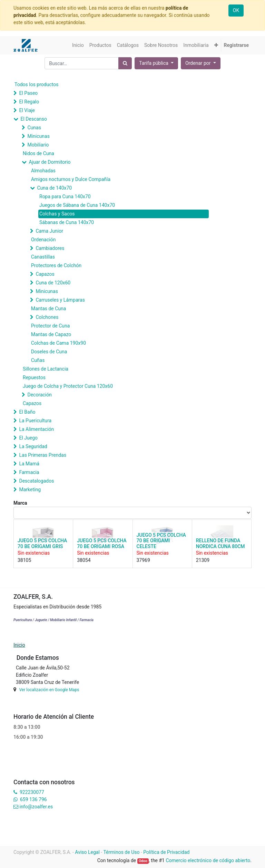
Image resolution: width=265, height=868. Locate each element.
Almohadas (43, 171)
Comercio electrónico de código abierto (208, 860)
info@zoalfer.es (36, 807)
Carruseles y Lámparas (60, 300)
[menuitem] (78, 45)
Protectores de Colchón (56, 265)
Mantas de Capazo (51, 334)
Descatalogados (36, 481)
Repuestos (34, 377)
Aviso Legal (87, 852)
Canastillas (43, 257)
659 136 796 (33, 799)
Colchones (47, 317)
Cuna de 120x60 (53, 283)
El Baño (27, 412)
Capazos (45, 274)
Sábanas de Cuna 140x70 (67, 222)
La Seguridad (33, 446)
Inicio (19, 645)
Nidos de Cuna (38, 153)
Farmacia (29, 472)
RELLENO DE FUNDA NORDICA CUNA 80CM (220, 543)
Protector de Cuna (50, 326)
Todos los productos (36, 84)
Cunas (34, 128)
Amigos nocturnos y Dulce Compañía (71, 179)
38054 (84, 560)
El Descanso (34, 119)
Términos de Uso (121, 852)
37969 (143, 560)
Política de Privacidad (166, 852)
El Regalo (29, 102)
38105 (24, 560)
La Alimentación (36, 429)
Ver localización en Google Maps (49, 690)
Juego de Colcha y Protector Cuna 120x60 (68, 386)
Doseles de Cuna (49, 352)
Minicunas (38, 136)
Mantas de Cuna (48, 309)
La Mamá (29, 464)
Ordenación (43, 240)
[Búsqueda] (125, 63)
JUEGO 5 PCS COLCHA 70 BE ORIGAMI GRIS (42, 543)
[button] (216, 45)
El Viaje (27, 110)
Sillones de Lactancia (46, 369)
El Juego (28, 438)
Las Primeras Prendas (43, 455)
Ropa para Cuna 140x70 (65, 196)
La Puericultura (35, 421)
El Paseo (28, 93)
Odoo (143, 861)
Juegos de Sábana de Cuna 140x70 (77, 205)
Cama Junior (49, 231)
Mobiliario (38, 145)
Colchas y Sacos (57, 214)
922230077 (32, 792)
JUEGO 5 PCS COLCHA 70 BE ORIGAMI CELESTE (161, 541)
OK (236, 10)
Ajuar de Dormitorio (50, 162)
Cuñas (38, 360)
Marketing (30, 489)
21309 (203, 560)
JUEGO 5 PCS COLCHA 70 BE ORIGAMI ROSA (102, 543)
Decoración (39, 395)
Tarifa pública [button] (154, 63)
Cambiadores (50, 248)
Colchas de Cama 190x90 (58, 343)
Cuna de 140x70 (54, 188)
